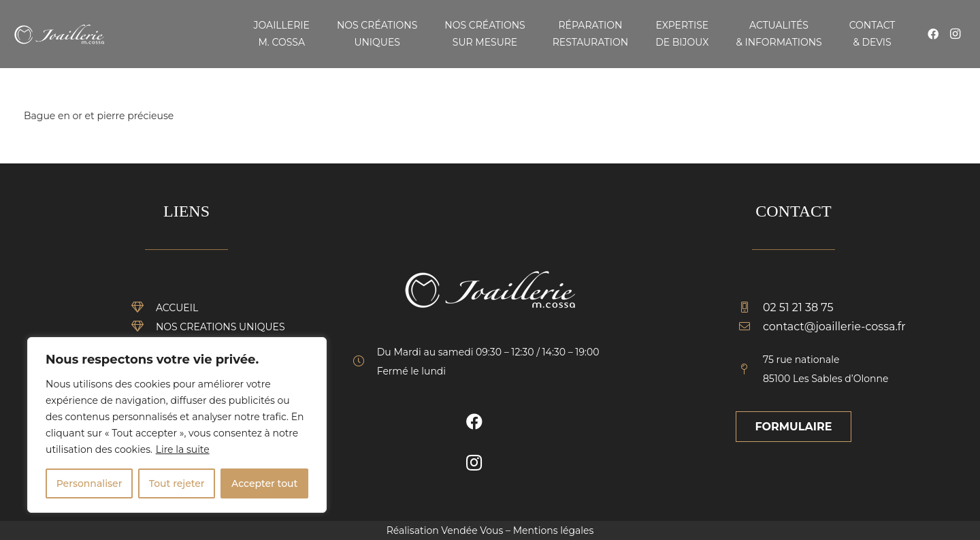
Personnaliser (89, 483)
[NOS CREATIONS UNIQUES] (144, 327)
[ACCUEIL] (144, 308)
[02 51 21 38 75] (751, 308)
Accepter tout (264, 483)
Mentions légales (554, 530)
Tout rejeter (177, 483)
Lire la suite (183, 449)
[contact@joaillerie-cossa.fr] (751, 327)
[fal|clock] (365, 362)
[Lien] (59, 34)
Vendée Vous (472, 530)
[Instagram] (955, 34)
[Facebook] (933, 34)
